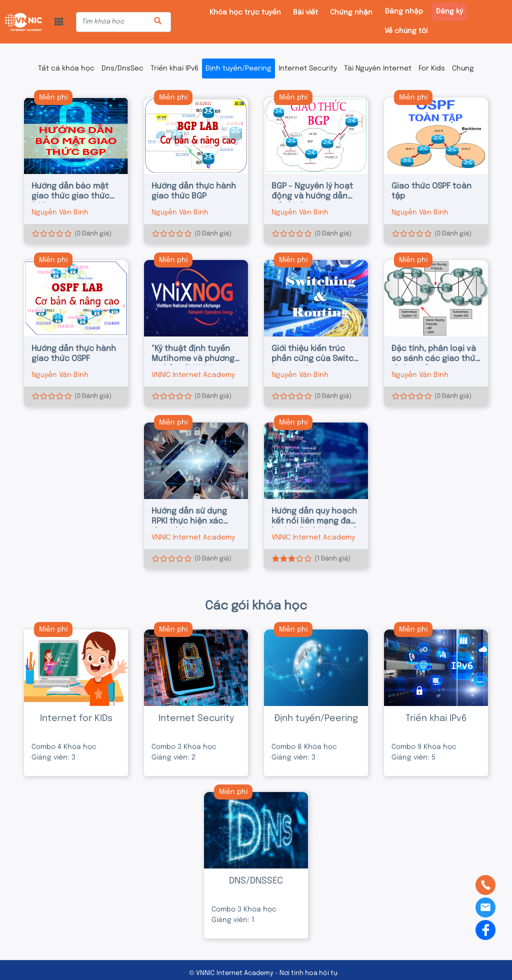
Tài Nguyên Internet (378, 68)
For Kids (432, 68)
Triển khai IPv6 (174, 68)
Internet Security (308, 68)
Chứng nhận (351, 12)
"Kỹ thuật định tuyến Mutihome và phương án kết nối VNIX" (193, 359)
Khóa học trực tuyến (245, 12)
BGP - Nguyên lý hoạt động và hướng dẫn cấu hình (312, 196)
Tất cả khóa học (66, 68)
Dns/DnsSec (122, 68)
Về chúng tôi (406, 31)
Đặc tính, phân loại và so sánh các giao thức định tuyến (436, 359)
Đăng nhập (404, 11)
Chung (463, 68)
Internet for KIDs (76, 718)
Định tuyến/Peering (238, 68)
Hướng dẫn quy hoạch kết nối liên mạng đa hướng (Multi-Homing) (314, 521)
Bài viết (305, 12)
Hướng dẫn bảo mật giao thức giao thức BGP (70, 196)
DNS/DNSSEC (256, 881)
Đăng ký (449, 11)
